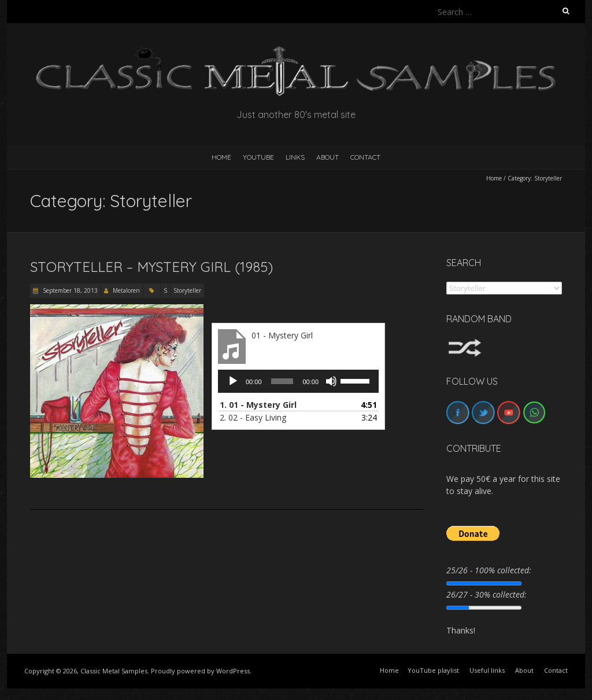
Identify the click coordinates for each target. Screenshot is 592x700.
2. (253, 417)
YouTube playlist (433, 670)
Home (494, 178)
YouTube (258, 157)
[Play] (233, 381)
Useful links (487, 670)
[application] (298, 381)
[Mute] (331, 381)
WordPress (233, 671)
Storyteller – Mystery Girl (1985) (151, 267)
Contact (365, 157)
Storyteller (187, 290)
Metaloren (126, 290)
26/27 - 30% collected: (486, 594)
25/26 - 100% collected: (489, 570)
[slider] (282, 381)
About (328, 157)
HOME (221, 157)
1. (258, 405)
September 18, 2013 (69, 290)
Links (295, 157)
